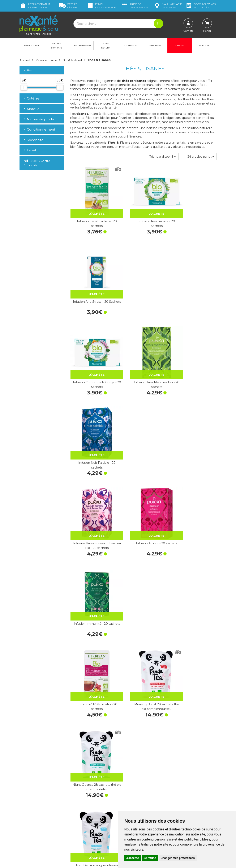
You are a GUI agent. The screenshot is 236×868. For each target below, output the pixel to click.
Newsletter (78, 806)
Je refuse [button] (150, 858)
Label (29, 150)
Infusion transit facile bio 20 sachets (93, 215)
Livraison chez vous (185, 775)
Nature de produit (39, 119)
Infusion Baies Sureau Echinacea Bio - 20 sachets (93, 358)
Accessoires (130, 45)
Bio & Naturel (106, 45)
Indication (37, 163)
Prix (28, 70)
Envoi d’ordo (101, 6)
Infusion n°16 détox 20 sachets (93, 573)
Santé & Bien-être (56, 45)
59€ (68, 6)
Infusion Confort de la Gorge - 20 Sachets (93, 286)
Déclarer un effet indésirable (141, 796)
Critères (31, 98)
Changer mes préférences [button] (178, 858)
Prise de (135, 6)
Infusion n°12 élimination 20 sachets (93, 430)
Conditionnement (39, 129)
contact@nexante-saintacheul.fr (42, 827)
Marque (31, 109)
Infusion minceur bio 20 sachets (194, 645)
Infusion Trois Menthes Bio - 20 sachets (143, 286)
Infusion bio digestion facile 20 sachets (194, 501)
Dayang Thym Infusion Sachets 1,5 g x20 (143, 501)
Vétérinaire (155, 45)
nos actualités (201, 6)
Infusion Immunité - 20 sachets (194, 358)
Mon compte (28, 837)
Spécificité (33, 140)
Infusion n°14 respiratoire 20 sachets (143, 716)
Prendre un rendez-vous (138, 792)
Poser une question (33, 834)
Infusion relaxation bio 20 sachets (93, 645)
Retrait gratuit (35, 6)
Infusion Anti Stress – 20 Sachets (194, 215)
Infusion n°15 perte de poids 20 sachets (93, 716)
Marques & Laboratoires (86, 802)
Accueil (25, 60)
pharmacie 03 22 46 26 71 (168, 6)
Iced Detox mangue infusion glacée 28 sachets (93, 501)
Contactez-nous (132, 789)
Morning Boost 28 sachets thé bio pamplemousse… (143, 430)
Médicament (32, 45)
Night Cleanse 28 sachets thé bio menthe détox (194, 430)
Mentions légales (133, 804)
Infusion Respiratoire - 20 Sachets (143, 215)
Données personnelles (137, 808)
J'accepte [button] (133, 858)
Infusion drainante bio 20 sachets (194, 573)
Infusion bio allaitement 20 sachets (143, 645)
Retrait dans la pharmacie (189, 771)
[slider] (24, 87)
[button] (163, 157)
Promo (180, 45)
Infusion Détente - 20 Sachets (194, 716)
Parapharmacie (81, 45)
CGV (124, 800)
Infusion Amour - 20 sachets (143, 358)
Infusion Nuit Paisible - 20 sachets (194, 286)
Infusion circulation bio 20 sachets (143, 573)
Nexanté (67, 862)
